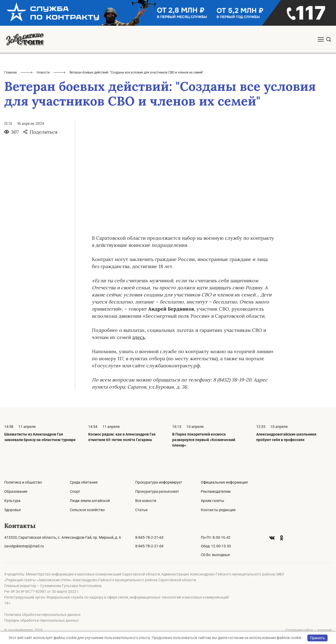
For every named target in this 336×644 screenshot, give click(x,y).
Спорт (75, 491)
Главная (10, 72)
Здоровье (12, 510)
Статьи (141, 510)
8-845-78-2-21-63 (149, 537)
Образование (16, 491)
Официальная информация (224, 482)
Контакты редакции (218, 510)
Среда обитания (84, 482)
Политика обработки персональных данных (42, 615)
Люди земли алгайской (90, 501)
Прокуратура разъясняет (157, 491)
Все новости (146, 501)
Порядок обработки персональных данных (41, 620)
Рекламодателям (216, 491)
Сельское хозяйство (87, 510)
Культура (12, 501)
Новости (43, 72)
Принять (317, 638)
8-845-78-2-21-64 (149, 546)
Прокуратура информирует (159, 482)
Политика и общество (23, 482)
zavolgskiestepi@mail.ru (24, 546)
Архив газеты (212, 501)
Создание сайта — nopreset (309, 630)
